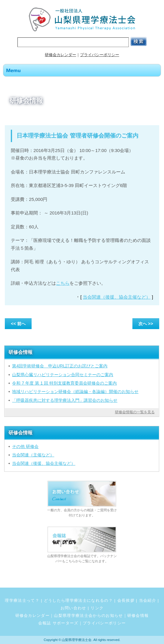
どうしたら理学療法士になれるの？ (78, 600)
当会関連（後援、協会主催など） (117, 297)
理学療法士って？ (22, 600)
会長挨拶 (126, 600)
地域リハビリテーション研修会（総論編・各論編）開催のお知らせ (75, 392)
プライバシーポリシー (100, 55)
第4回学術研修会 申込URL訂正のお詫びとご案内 (60, 366)
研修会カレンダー (60, 55)
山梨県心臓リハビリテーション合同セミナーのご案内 (63, 375)
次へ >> (146, 324)
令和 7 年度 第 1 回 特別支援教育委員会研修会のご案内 (64, 383)
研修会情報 (138, 615)
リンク (97, 608)
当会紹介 (148, 600)
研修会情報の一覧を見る (135, 412)
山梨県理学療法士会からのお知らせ (88, 615)
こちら (63, 283)
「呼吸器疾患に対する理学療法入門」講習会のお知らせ (65, 400)
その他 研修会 (25, 446)
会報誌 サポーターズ (58, 623)
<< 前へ (18, 324)
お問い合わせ (73, 608)
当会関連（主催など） (33, 455)
